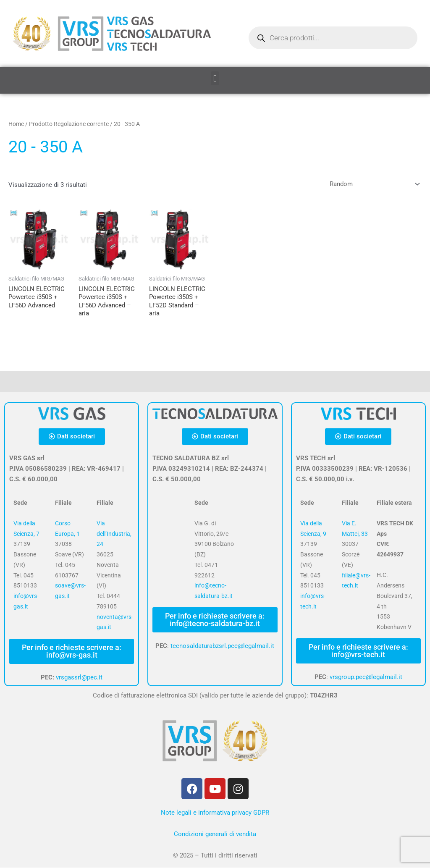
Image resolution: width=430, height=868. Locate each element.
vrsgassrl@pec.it (79, 678)
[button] (215, 78)
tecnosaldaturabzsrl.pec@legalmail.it (222, 646)
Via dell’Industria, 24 (114, 534)
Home (16, 124)
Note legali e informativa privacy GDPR (215, 813)
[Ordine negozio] (373, 184)
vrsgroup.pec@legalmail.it (366, 677)
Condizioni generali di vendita (215, 834)
